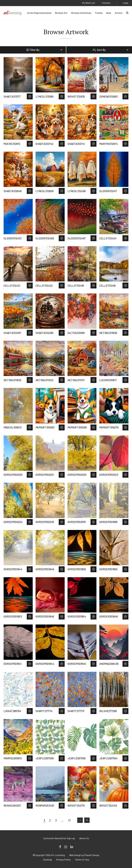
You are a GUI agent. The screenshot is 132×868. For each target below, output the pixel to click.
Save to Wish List (30, 96)
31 (70, 820)
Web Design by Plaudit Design (84, 855)
